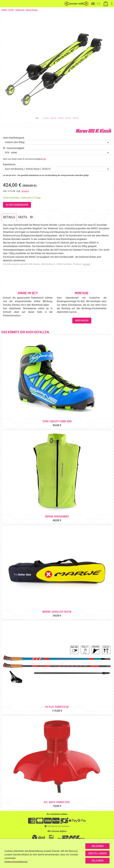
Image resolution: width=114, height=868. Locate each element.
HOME (4, 10)
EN (99, 4)
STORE (11, 10)
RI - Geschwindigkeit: (14, 148)
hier (44, 159)
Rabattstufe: (9, 164)
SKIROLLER (20, 10)
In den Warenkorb (17, 205)
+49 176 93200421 (45, 858)
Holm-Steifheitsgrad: (14, 138)
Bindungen (82, 321)
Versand (25, 191)
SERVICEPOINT (63, 858)
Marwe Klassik (32, 10)
